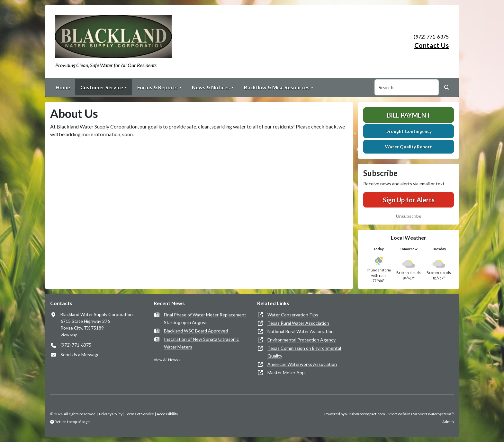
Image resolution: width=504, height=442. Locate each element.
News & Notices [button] (211, 87)
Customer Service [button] (102, 87)
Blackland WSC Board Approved (196, 331)
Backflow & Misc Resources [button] (277, 87)
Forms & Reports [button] (157, 87)
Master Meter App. (287, 372)
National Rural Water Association (301, 331)
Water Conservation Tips (293, 315)
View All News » (167, 360)
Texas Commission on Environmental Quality (304, 352)
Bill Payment (409, 115)
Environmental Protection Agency (301, 340)
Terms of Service (139, 414)
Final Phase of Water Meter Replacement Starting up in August (205, 318)
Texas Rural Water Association (298, 323)
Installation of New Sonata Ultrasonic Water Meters (201, 343)
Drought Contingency (409, 131)
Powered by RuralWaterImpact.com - (389, 414)
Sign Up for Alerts (409, 200)
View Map (69, 335)
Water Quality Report (409, 147)
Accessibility (167, 414)
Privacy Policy (111, 414)
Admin (448, 422)
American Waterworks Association (302, 364)
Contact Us (432, 45)
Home (63, 87)
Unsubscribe (409, 216)
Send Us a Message (80, 354)
